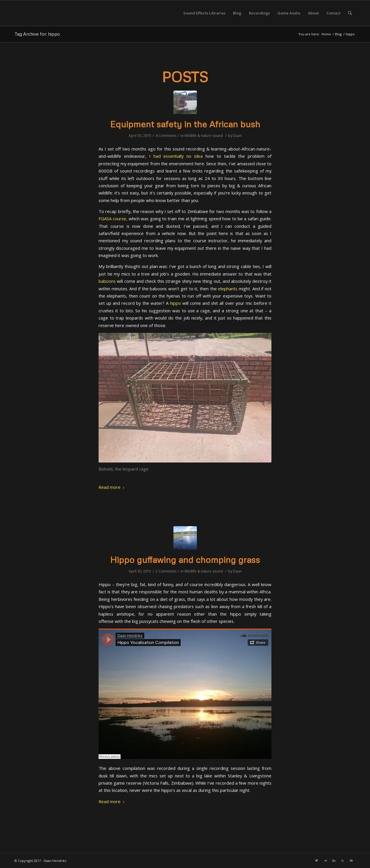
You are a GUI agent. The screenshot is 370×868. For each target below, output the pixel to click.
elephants (228, 289)
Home (326, 34)
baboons (107, 281)
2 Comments (166, 571)
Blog (338, 34)
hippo (175, 303)
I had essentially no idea (176, 156)
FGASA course (112, 219)
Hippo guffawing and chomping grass (185, 560)
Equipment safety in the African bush (185, 124)
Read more (113, 487)
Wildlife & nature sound (204, 136)
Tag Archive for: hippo (37, 34)
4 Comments (166, 136)
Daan (237, 136)
